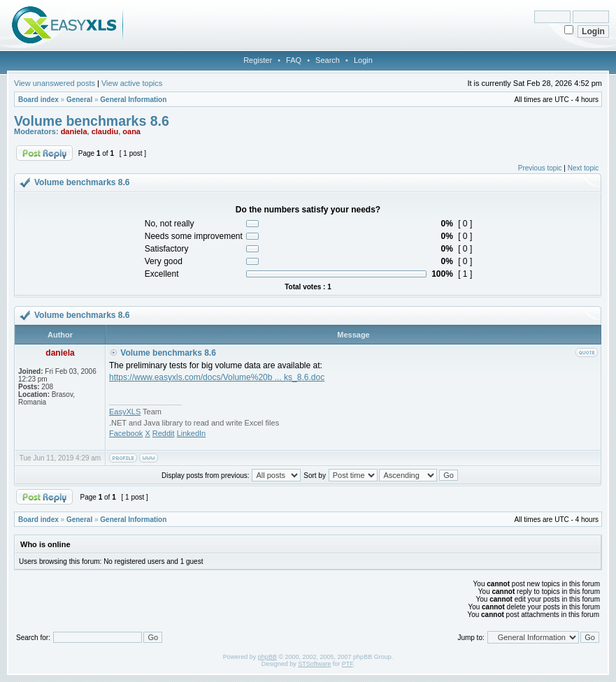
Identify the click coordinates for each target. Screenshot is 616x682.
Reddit (164, 433)
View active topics (132, 83)
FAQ (294, 60)
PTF (348, 664)
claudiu (105, 131)
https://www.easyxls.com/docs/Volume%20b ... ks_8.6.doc (217, 377)
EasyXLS (125, 412)
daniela (74, 131)
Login (363, 60)
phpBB (267, 657)
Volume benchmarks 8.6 (92, 121)
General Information (133, 100)
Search (328, 60)
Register (258, 60)
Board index (38, 100)
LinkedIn (192, 433)
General (79, 100)
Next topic (583, 168)
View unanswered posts (55, 83)
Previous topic (540, 168)
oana (131, 131)
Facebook (126, 433)
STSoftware (314, 664)
